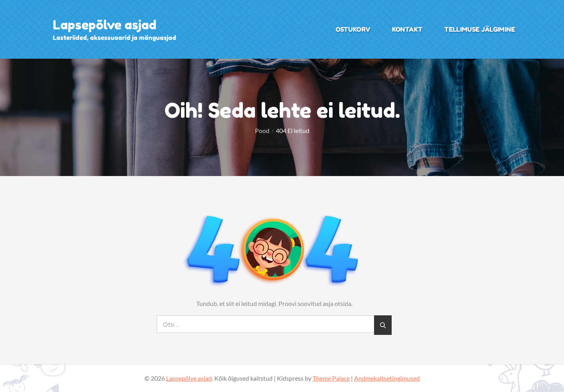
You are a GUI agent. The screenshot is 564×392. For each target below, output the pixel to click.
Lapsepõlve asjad (105, 25)
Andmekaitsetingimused (387, 378)
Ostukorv (353, 29)
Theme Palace (331, 378)
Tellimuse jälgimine (480, 29)
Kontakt (407, 29)
